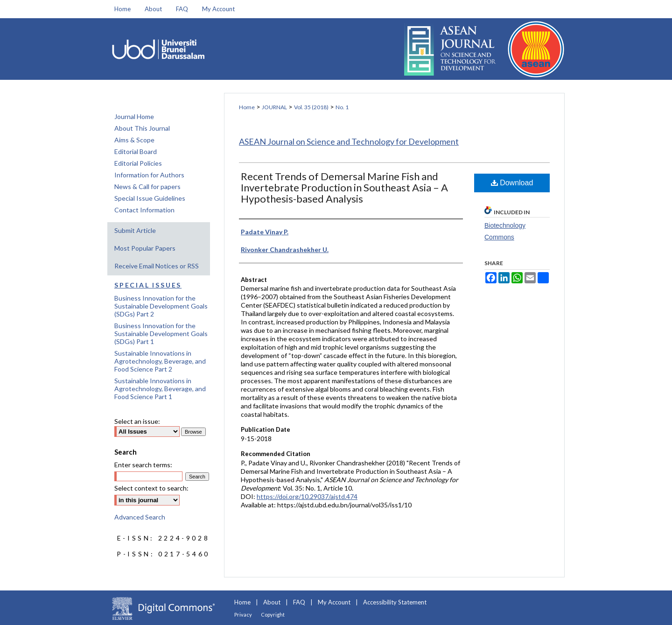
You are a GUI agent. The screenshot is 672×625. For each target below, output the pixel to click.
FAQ (299, 602)
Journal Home (134, 116)
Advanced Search (140, 517)
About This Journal (142, 128)
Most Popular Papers (145, 248)
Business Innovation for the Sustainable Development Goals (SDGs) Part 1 (161, 334)
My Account (334, 602)
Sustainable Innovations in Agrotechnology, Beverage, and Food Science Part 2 (160, 361)
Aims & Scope (134, 140)
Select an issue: (137, 421)
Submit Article (135, 230)
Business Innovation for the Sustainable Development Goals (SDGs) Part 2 (161, 306)
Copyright (273, 614)
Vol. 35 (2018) (311, 107)
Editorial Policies (138, 163)
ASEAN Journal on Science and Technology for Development (349, 141)
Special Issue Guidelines (150, 198)
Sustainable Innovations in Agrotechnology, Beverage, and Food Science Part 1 (160, 389)
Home (247, 107)
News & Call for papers (147, 186)
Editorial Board (136, 151)
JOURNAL (274, 107)
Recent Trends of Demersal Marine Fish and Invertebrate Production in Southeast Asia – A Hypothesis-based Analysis (344, 187)
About (272, 602)
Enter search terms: (143, 465)
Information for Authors (149, 175)
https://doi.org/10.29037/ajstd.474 (307, 496)
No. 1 (342, 107)
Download (512, 183)
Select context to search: (151, 488)
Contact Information (144, 210)
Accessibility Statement (395, 602)
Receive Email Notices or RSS (157, 266)
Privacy (243, 614)
